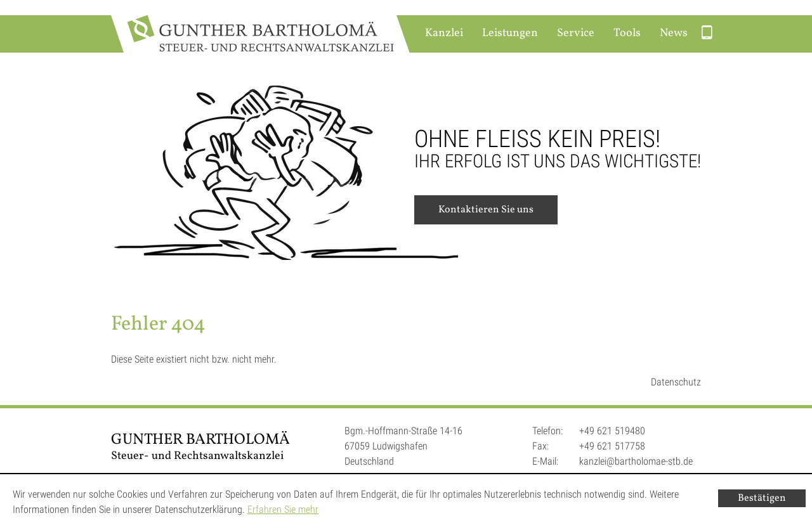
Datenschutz (676, 382)
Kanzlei (444, 33)
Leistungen (510, 33)
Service (576, 33)
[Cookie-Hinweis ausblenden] (762, 498)
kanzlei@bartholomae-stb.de (636, 461)
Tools (627, 33)
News (674, 33)
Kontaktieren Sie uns (486, 210)
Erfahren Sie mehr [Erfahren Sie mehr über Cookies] (283, 509)
